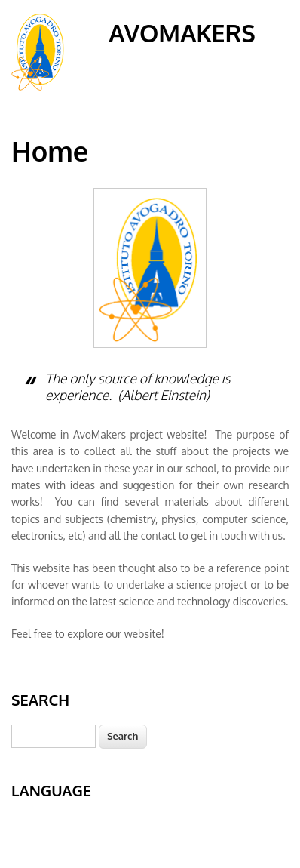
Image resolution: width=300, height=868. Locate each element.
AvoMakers (182, 33)
